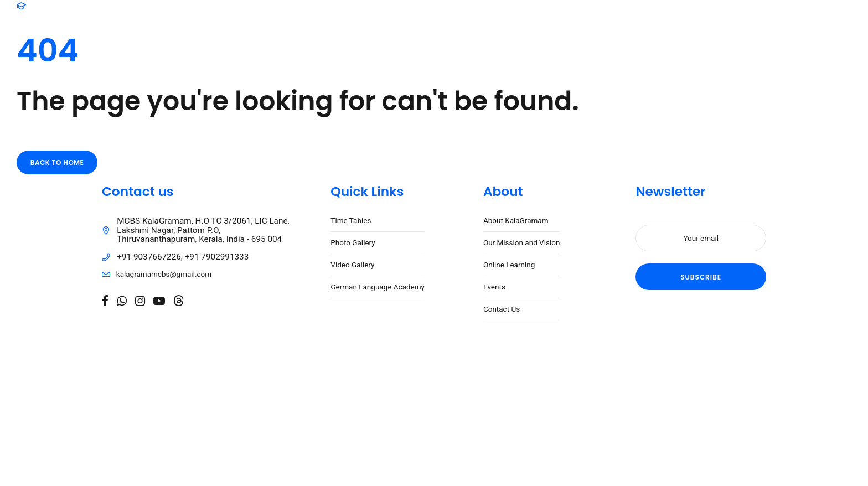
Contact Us (502, 310)
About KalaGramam (516, 221)
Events (494, 288)
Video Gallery (352, 266)
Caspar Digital (369, 404)
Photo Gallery (353, 244)
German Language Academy (378, 288)
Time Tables (351, 221)
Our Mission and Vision (522, 244)
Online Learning (509, 266)
